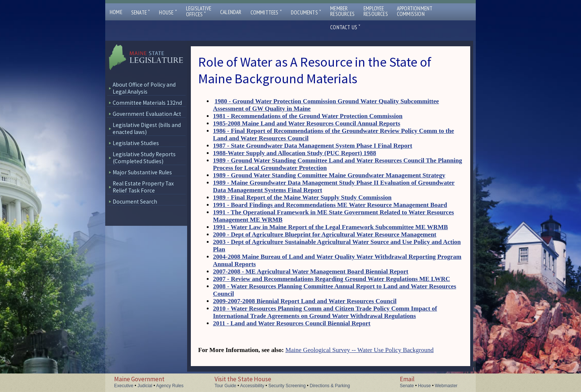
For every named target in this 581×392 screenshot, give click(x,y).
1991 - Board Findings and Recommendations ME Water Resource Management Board (330, 205)
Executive (124, 386)
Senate (141, 12)
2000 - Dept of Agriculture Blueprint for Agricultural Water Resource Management (325, 234)
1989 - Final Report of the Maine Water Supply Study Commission (302, 197)
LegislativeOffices (199, 11)
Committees (266, 12)
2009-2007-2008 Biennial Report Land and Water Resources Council (305, 301)
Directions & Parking (330, 386)
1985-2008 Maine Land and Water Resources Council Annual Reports (307, 123)
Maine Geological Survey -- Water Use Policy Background (359, 350)
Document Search (135, 202)
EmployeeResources (376, 11)
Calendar (231, 12)
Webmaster (446, 386)
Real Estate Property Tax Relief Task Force (143, 187)
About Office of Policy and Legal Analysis (144, 88)
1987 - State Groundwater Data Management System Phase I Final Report (313, 146)
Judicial (145, 386)
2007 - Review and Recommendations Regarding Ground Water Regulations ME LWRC (332, 279)
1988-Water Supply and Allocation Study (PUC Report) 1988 (295, 153)
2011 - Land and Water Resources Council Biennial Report (292, 323)
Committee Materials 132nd (147, 103)
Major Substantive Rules (142, 172)
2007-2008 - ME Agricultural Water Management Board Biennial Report (311, 272)
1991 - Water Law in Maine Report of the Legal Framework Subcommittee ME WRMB (331, 227)
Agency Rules (170, 386)
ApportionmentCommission (415, 11)
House (168, 12)
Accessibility (252, 386)
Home (116, 12)
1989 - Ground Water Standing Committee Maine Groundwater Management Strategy (329, 175)
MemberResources (342, 11)
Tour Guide (225, 386)
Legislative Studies (136, 143)
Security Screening (287, 386)
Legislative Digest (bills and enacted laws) (147, 128)
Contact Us (345, 27)
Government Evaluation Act (147, 114)
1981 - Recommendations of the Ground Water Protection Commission (308, 116)
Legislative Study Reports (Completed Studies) (144, 158)
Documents (306, 12)
